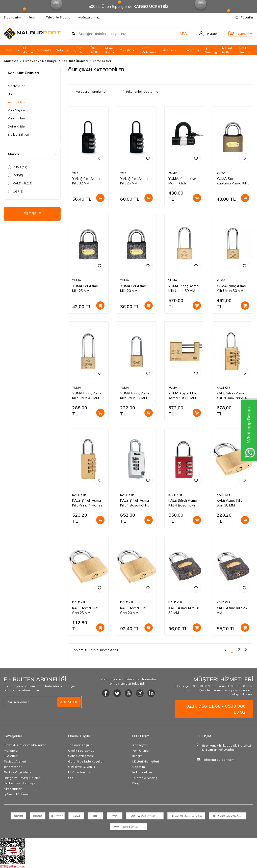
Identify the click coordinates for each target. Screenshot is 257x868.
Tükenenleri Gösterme (139, 91)
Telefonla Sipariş (58, 17)
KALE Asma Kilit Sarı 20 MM (133, 610)
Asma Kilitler (17, 102)
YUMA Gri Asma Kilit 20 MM (133, 288)
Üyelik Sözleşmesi (82, 750)
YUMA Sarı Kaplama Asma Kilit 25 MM (232, 181)
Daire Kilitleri (17, 126)
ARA (174, 34)
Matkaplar (44, 50)
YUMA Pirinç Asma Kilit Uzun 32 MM (135, 396)
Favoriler (244, 17)
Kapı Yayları (16, 110)
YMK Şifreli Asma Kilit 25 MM (134, 181)
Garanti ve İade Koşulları (86, 761)
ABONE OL (69, 702)
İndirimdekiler (142, 772)
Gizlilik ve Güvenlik (82, 767)
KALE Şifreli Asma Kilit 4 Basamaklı (183, 503)
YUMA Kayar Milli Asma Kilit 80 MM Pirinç (182, 396)
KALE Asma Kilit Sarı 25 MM (85, 610)
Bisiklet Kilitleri (18, 134)
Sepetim (139, 767)
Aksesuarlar (172, 50)
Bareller (14, 94)
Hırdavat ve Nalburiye (40, 61)
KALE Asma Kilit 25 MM (232, 610)
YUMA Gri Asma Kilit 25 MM (85, 288)
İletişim (33, 17)
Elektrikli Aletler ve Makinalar (25, 745)
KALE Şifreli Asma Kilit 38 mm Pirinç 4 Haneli (232, 396)
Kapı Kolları (16, 118)
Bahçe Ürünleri (79, 50)
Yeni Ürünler (141, 750)
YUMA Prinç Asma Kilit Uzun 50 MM (231, 288)
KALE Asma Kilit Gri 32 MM (184, 610)
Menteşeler (16, 86)
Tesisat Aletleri (227, 50)
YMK (15, 175)
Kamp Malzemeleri (150, 50)
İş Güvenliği (211, 50)
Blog (136, 783)
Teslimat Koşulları (81, 745)
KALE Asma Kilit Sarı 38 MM (229, 503)
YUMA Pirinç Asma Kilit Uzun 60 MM (184, 288)
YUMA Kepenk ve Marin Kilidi (182, 181)
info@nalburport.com (219, 760)
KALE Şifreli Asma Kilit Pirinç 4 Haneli (87, 503)
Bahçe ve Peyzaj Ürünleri (22, 778)
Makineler (12, 50)
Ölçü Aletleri (95, 50)
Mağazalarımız (89, 17)
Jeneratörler (193, 50)
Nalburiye (63, 50)
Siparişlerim (12, 17)
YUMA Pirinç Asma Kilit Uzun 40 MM (87, 396)
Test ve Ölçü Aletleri (19, 772)
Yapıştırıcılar (129, 50)
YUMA (18, 167)
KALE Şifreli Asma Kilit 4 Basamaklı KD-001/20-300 (135, 503)
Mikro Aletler (110, 50)
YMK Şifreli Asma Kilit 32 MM (86, 181)
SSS (71, 778)
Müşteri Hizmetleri (146, 761)
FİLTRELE (32, 214)
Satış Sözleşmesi (81, 756)
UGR (16, 192)
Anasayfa (11, 61)
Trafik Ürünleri (244, 50)
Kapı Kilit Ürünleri (75, 61)
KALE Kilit (20, 183)
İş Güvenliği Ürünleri (18, 794)
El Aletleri (28, 50)
